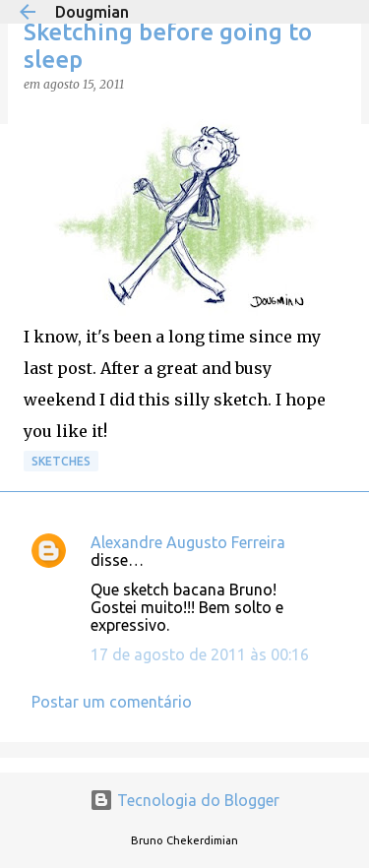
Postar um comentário (112, 702)
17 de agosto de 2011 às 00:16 (200, 654)
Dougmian (92, 12)
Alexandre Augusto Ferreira (188, 542)
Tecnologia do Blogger (184, 800)
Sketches (61, 461)
